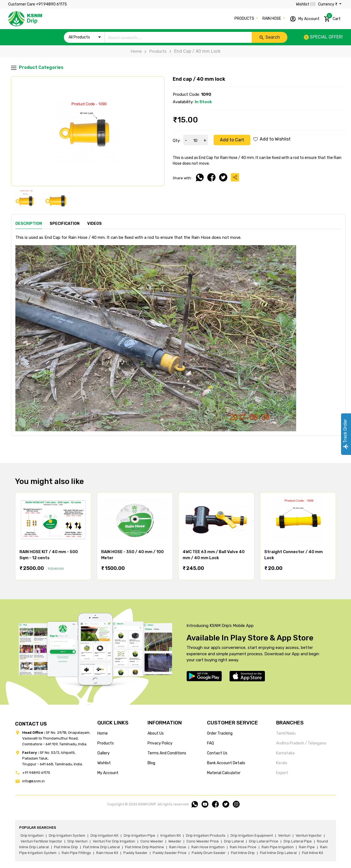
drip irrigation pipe (139, 835)
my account (108, 773)
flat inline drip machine (145, 847)
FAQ (210, 743)
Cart (332, 18)
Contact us (217, 753)
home (103, 733)
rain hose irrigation (208, 847)
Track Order (345, 434)
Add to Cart (232, 140)
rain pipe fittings (76, 853)
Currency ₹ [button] (328, 4)
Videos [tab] (94, 224)
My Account (305, 19)
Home (136, 51)
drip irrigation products (206, 835)
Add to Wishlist (272, 139)
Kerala (282, 763)
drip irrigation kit (104, 835)
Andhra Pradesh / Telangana (301, 743)
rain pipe (307, 847)
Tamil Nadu (286, 733)
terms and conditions (167, 753)
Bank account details (226, 763)
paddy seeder (135, 853)
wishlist (104, 763)
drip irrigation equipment (252, 835)
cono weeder (152, 841)
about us (156, 733)
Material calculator (224, 773)
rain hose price (243, 847)
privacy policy (160, 743)
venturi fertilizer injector (41, 841)
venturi (284, 835)
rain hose (178, 847)
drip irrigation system (67, 835)
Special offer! (323, 37)
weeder (175, 841)
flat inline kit (312, 853)
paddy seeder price (170, 853)
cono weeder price (203, 841)
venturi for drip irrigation (114, 841)
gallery (104, 753)
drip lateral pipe (298, 841)
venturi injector (309, 835)
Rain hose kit (107, 853)
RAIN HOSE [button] (272, 19)
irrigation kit (171, 835)
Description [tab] (29, 224)
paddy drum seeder (209, 853)
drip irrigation (32, 835)
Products (154, 51)
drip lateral (234, 841)
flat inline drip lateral (101, 847)
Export (282, 773)
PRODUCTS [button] (245, 19)
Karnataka (285, 753)
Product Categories (37, 68)
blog (151, 763)
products (106, 743)
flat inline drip (66, 847)
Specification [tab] (65, 224)
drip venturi (77, 841)
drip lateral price (264, 841)
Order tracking (220, 733)
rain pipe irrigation (278, 847)
